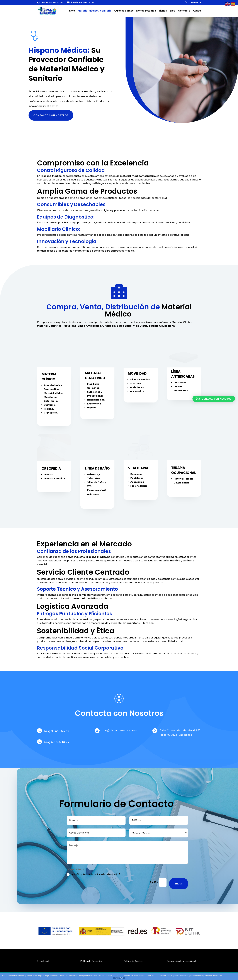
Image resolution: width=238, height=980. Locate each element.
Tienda (163, 11)
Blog (173, 11)
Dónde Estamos (146, 11)
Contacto (184, 11)
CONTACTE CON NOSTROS (51, 115)
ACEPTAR (119, 978)
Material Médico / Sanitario (95, 11)
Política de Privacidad (91, 961)
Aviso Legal (43, 961)
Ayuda (197, 11)
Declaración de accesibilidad (181, 961)
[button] (214, 399)
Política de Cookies (133, 961)
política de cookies (181, 976)
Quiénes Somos (124, 11)
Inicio (72, 11)
